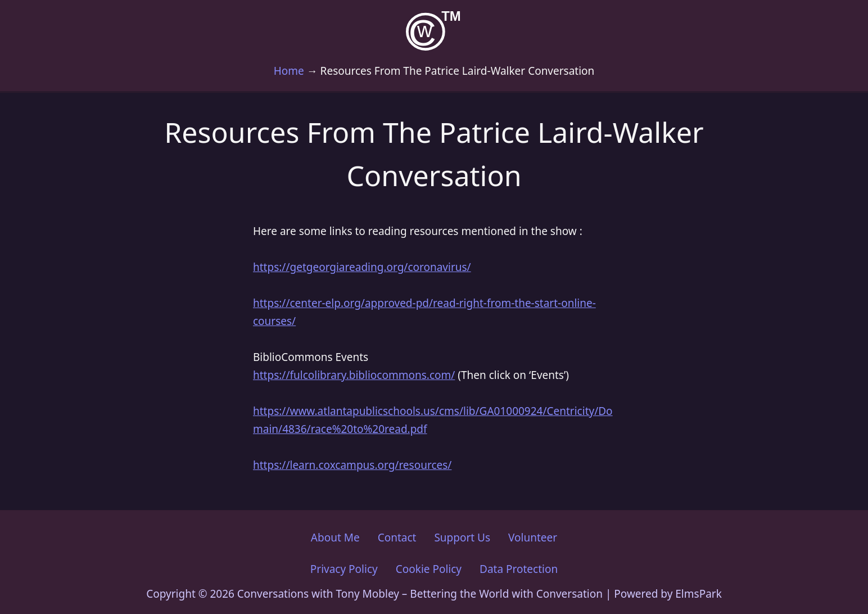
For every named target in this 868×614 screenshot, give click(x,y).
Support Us (462, 538)
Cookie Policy (429, 569)
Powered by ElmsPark (668, 594)
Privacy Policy (344, 569)
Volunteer (533, 538)
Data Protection (519, 569)
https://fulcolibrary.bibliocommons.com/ (354, 375)
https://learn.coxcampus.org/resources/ (352, 465)
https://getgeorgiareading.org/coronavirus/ (362, 267)
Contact (397, 538)
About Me (335, 538)
